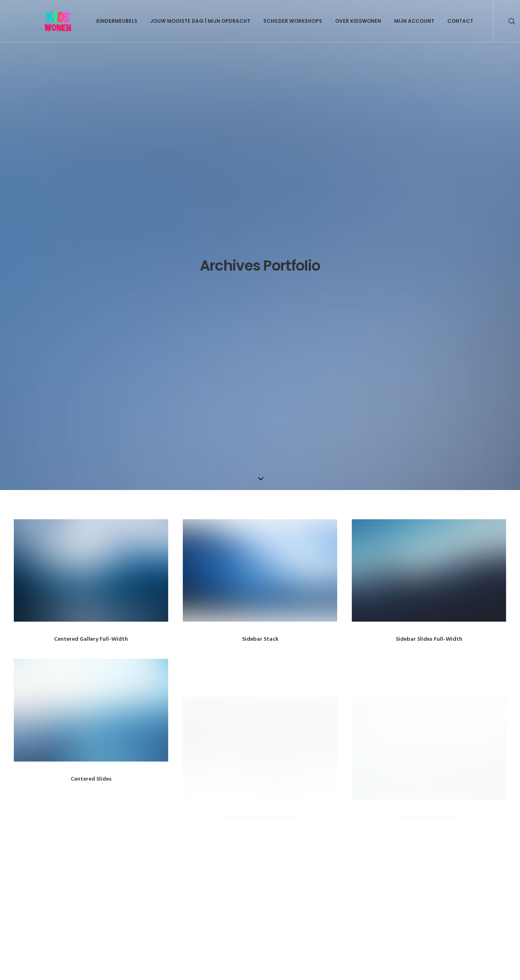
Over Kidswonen (337, 21)
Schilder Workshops (272, 21)
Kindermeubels (96, 21)
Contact (440, 21)
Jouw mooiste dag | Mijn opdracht (180, 21)
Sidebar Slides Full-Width (429, 296)
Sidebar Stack (260, 296)
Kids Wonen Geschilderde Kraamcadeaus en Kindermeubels (109, 848)
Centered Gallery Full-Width (91, 296)
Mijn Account (393, 21)
